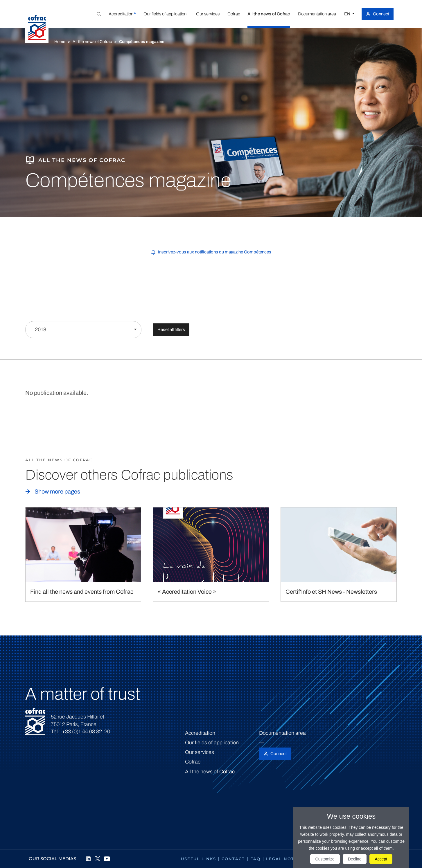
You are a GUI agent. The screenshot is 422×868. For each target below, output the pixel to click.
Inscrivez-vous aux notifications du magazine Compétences (215, 252)
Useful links (199, 859)
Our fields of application (212, 743)
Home (60, 42)
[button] (121, 14)
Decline (355, 859)
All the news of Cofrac (92, 42)
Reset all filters (171, 329)
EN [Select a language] (348, 14)
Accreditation (200, 733)
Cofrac (193, 762)
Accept (381, 859)
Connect (381, 14)
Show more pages (57, 491)
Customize (325, 859)
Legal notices (286, 859)
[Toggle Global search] (99, 14)
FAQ (255, 859)
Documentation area (282, 733)
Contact (233, 859)
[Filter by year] (83, 330)
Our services (200, 752)
